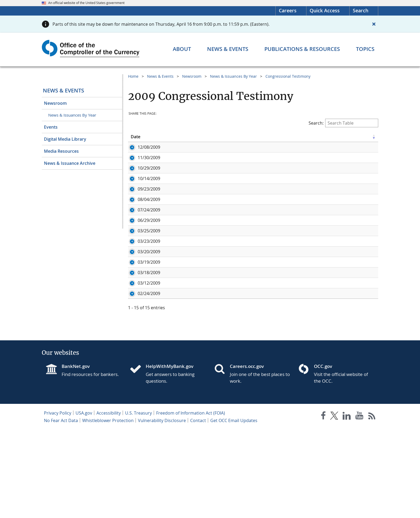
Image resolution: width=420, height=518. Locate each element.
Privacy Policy (58, 501)
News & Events (63, 90)
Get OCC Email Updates (234, 509)
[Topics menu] (365, 49)
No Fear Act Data (61, 509)
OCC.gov (323, 455)
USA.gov (84, 501)
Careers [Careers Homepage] (288, 10)
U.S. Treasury (138, 501)
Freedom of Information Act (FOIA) (191, 501)
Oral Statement (174, 153)
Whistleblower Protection (108, 509)
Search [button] (361, 10)
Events (51, 127)
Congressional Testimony (288, 76)
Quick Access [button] (325, 10)
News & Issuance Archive (70, 163)
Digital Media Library (65, 139)
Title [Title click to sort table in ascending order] (163, 137)
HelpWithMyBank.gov (170, 455)
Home (133, 76)
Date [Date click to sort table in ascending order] (136, 137)
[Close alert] (374, 24)
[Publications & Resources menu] (302, 49)
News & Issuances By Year (72, 115)
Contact (198, 509)
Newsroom (55, 103)
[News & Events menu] (228, 49)
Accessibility (109, 501)
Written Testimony (213, 153)
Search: (343, 123)
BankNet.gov (76, 455)
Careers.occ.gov (247, 455)
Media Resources (61, 151)
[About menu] (182, 49)
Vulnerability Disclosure (162, 509)
